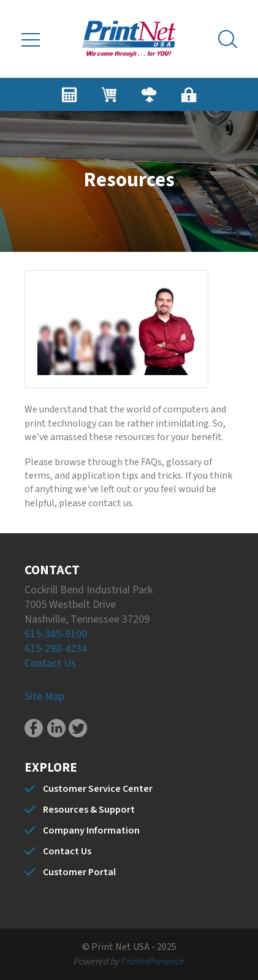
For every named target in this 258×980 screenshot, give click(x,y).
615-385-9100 (56, 634)
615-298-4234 (56, 649)
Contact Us (50, 663)
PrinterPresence (153, 962)
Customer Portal (79, 872)
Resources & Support (89, 810)
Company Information (91, 830)
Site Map (44, 697)
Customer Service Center (98, 789)
